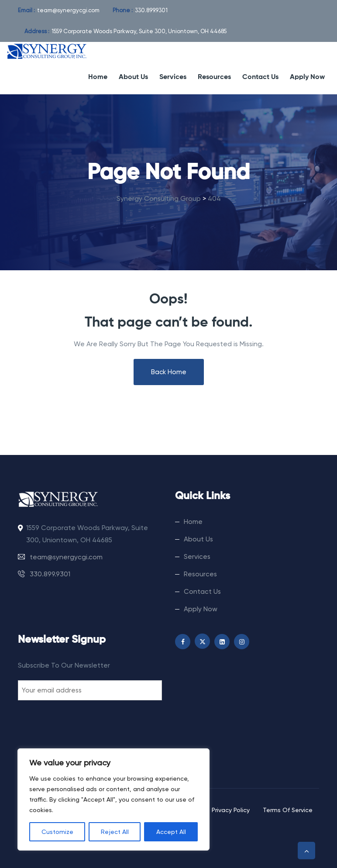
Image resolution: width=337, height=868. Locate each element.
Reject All (115, 832)
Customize (57, 832)
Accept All (171, 832)
